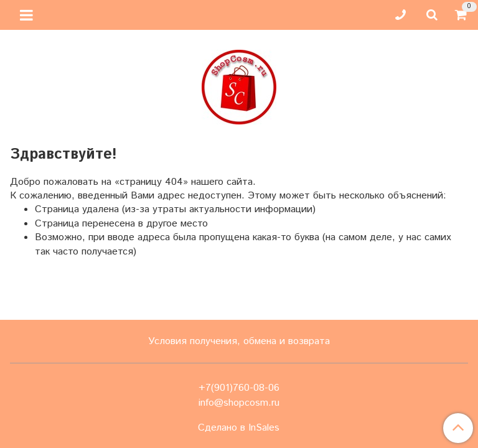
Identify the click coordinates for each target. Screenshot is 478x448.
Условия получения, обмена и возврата (239, 341)
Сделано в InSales (239, 428)
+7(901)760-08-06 (239, 388)
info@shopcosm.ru (239, 403)
